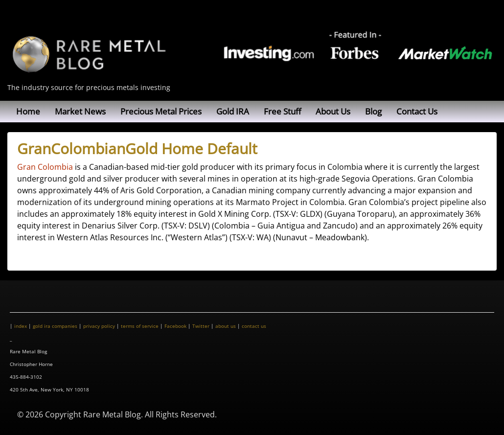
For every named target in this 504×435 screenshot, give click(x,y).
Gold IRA (233, 111)
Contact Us (417, 111)
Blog (373, 111)
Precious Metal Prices (161, 111)
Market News (80, 111)
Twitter (201, 326)
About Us (333, 111)
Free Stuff (282, 111)
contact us (254, 326)
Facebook (175, 326)
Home (28, 111)
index (21, 326)
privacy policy (99, 326)
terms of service (140, 326)
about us (226, 326)
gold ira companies (55, 326)
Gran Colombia (45, 167)
